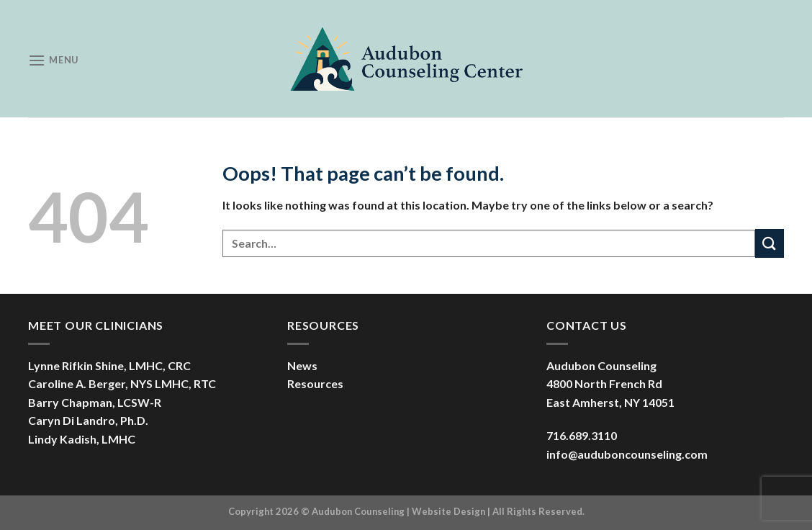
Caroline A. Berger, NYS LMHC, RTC (122, 383)
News (302, 365)
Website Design (448, 511)
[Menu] (53, 60)
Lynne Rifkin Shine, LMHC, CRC (109, 365)
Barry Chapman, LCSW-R (95, 402)
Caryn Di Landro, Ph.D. (88, 420)
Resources (315, 383)
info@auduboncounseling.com (627, 454)
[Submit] (770, 243)
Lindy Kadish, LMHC (82, 439)
